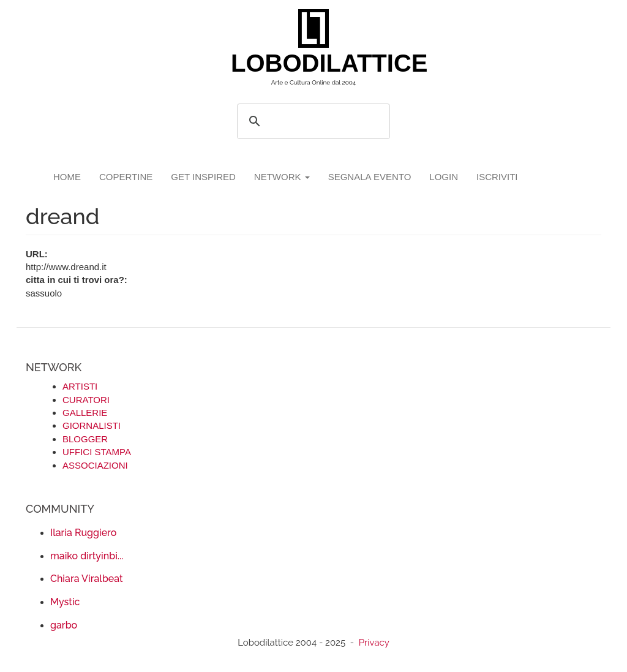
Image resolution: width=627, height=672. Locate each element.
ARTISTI (80, 386)
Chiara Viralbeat (87, 579)
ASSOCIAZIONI (95, 465)
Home (67, 177)
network (282, 177)
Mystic (65, 602)
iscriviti (497, 177)
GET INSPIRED (203, 177)
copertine (126, 177)
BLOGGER (85, 439)
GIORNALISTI (92, 425)
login (444, 177)
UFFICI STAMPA (97, 452)
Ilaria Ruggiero (83, 533)
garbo (64, 625)
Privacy (374, 643)
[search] (312, 121)
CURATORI (86, 400)
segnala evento (370, 177)
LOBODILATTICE (318, 63)
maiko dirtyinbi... (87, 556)
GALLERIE (85, 413)
